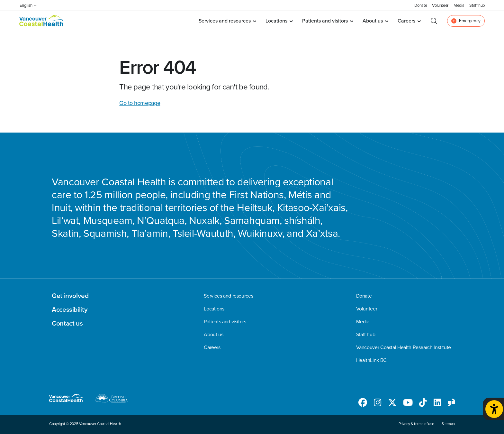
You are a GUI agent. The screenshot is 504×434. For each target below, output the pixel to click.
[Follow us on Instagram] (378, 404)
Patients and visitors (328, 21)
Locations (279, 21)
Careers (409, 21)
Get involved (70, 296)
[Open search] (434, 21)
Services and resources (227, 21)
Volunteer (440, 5)
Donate (421, 5)
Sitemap (448, 424)
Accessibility (70, 309)
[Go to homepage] (41, 21)
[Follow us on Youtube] (408, 404)
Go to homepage (140, 103)
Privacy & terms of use (416, 424)
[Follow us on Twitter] (392, 404)
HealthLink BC (371, 360)
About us (375, 21)
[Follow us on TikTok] (423, 404)
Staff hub (477, 5)
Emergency (466, 21)
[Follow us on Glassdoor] (451, 404)
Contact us (67, 323)
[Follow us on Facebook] (363, 404)
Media (459, 5)
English (28, 5)
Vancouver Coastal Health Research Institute (404, 347)
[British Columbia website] (112, 399)
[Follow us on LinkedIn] (437, 404)
